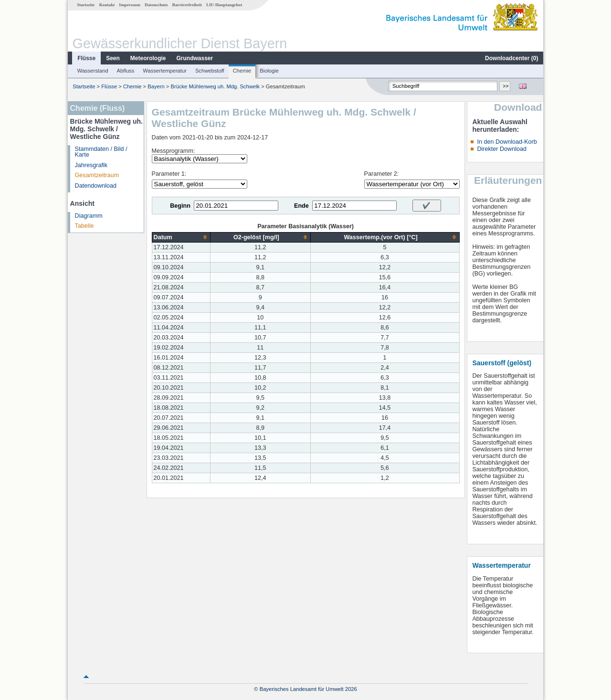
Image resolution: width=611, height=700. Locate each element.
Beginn (180, 206)
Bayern (156, 86)
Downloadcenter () (511, 58)
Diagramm (89, 216)
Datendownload (96, 186)
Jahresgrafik (91, 165)
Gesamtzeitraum (97, 175)
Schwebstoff (210, 71)
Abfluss (126, 71)
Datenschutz (156, 5)
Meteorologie (148, 58)
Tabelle (84, 226)
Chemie (242, 71)
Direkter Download (502, 149)
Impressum (130, 5)
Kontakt (107, 5)
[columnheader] (181, 237)
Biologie (269, 71)
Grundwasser (195, 58)
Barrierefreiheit (187, 5)
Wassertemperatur (165, 71)
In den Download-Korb (507, 142)
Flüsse (86, 58)
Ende (301, 206)
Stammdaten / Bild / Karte (101, 152)
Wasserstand (93, 71)
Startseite (86, 5)
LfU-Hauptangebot (224, 5)
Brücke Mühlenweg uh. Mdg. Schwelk (215, 86)
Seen (113, 58)
